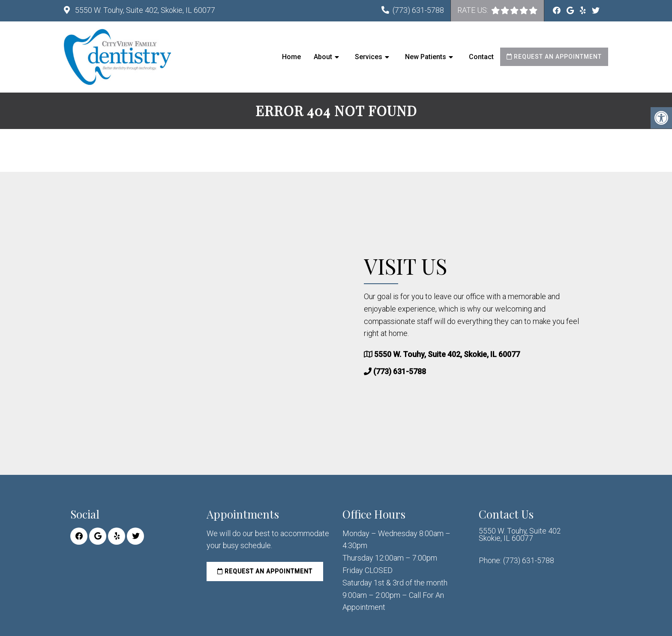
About (323, 57)
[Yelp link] (584, 10)
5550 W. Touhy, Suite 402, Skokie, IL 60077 (144, 10)
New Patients (426, 57)
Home (291, 57)
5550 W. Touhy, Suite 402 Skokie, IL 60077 (520, 535)
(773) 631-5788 (418, 10)
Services (369, 57)
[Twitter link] (596, 10)
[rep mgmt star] (533, 10)
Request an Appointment (554, 57)
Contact (481, 57)
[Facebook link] (558, 10)
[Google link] (571, 10)
